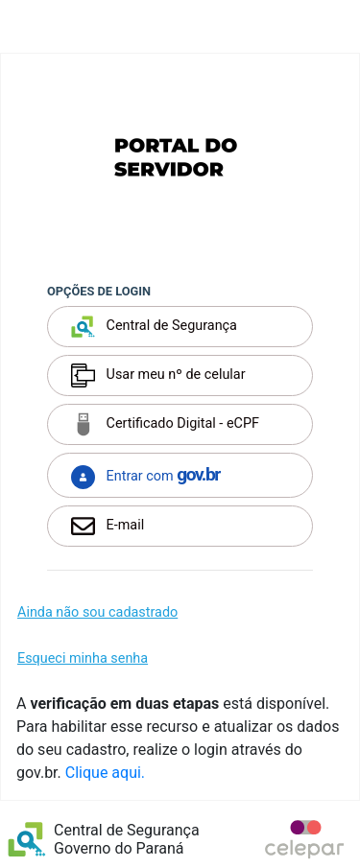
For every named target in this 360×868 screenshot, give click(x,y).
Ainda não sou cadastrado (97, 612)
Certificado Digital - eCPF (165, 424)
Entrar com (145, 476)
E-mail (108, 526)
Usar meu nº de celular (158, 375)
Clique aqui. (105, 773)
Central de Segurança (154, 327)
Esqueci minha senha (83, 658)
